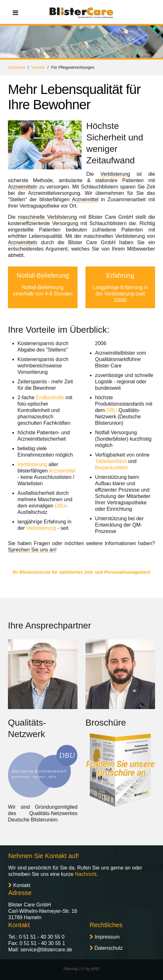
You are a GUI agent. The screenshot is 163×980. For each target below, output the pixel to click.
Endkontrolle (50, 398)
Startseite (17, 67)
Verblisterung (115, 174)
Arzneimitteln (23, 187)
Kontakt (22, 885)
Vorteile (38, 67)
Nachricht (86, 874)
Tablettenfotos (111, 461)
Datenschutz (109, 948)
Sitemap (71, 969)
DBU (60, 506)
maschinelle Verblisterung (48, 217)
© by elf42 (91, 969)
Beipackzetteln (112, 468)
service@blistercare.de (46, 950)
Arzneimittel (85, 199)
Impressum (107, 937)
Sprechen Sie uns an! (32, 550)
